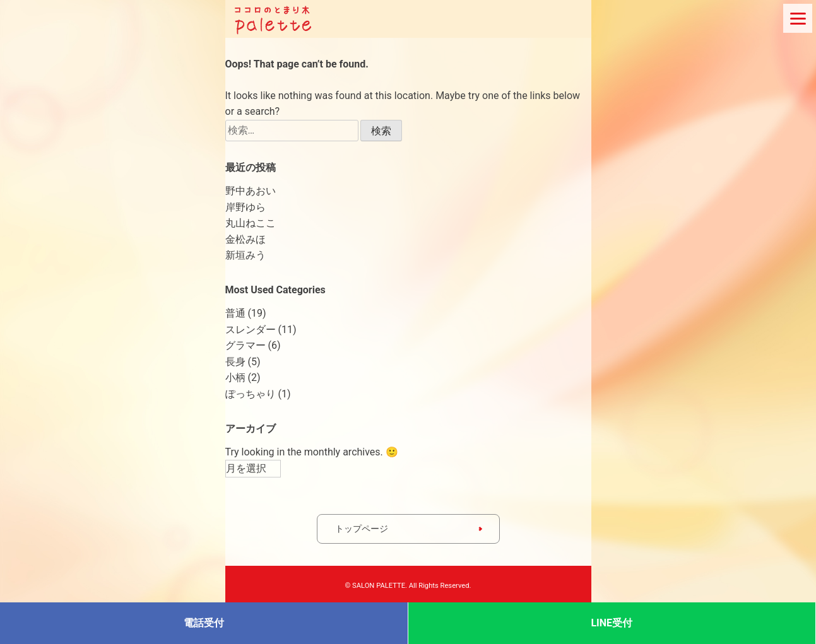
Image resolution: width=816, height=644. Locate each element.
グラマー (245, 345)
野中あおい (251, 191)
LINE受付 (612, 623)
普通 (235, 313)
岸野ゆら (245, 207)
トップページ (362, 529)
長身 (235, 362)
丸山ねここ (251, 223)
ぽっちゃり (251, 394)
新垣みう (245, 255)
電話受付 (204, 623)
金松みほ (245, 239)
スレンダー (251, 330)
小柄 (235, 378)
